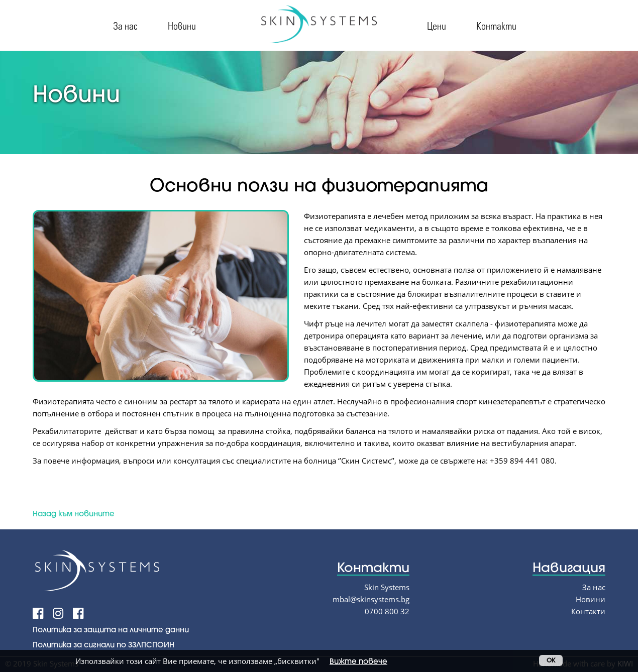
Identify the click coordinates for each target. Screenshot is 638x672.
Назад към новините (74, 513)
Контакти (496, 25)
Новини (182, 25)
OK (551, 660)
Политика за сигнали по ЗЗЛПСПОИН (103, 644)
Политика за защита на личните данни (111, 629)
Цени (437, 25)
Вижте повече (358, 661)
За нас (125, 25)
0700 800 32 (387, 611)
